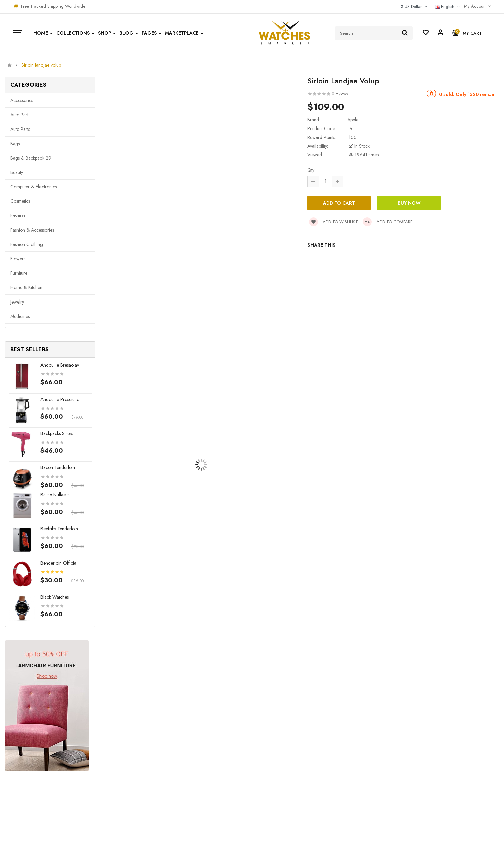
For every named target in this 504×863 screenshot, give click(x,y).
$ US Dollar (414, 7)
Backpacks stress (57, 433)
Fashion (18, 215)
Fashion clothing (27, 244)
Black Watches (55, 597)
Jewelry (17, 302)
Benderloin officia (58, 563)
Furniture (19, 273)
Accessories (22, 100)
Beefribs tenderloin (59, 529)
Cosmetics (20, 201)
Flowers (18, 259)
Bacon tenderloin (58, 467)
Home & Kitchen (26, 287)
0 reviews (340, 94)
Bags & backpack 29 (31, 158)
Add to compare (388, 222)
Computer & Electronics (33, 187)
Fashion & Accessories (32, 230)
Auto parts (20, 129)
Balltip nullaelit (55, 495)
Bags (15, 144)
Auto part (19, 115)
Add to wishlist (333, 222)
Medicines (20, 316)
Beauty (17, 172)
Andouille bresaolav (60, 365)
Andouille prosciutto (60, 399)
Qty (311, 170)
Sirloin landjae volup (41, 65)
